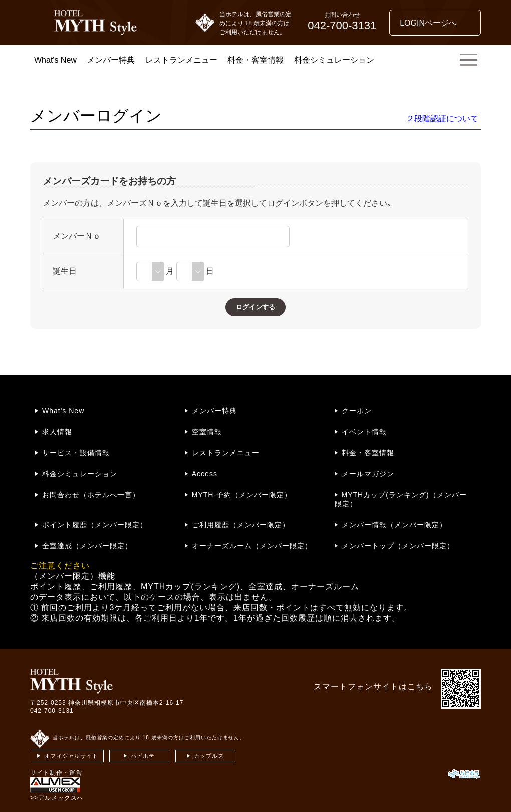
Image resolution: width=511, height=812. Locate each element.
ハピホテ (143, 756)
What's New (55, 60)
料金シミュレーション (334, 60)
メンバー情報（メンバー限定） (394, 525)
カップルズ (209, 756)
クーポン (357, 411)
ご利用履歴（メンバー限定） (241, 525)
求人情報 (57, 432)
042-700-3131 (52, 711)
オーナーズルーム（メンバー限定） (252, 546)
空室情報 (207, 432)
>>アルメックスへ (57, 798)
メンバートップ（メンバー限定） (398, 546)
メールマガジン (368, 474)
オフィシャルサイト (71, 756)
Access (205, 474)
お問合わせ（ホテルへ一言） (91, 495)
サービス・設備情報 (76, 453)
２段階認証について (442, 118)
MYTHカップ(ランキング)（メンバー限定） (401, 499)
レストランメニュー (181, 60)
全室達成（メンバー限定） (87, 546)
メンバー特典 (111, 60)
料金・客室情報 (255, 60)
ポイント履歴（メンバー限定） (95, 525)
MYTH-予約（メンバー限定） (242, 495)
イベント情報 (364, 432)
